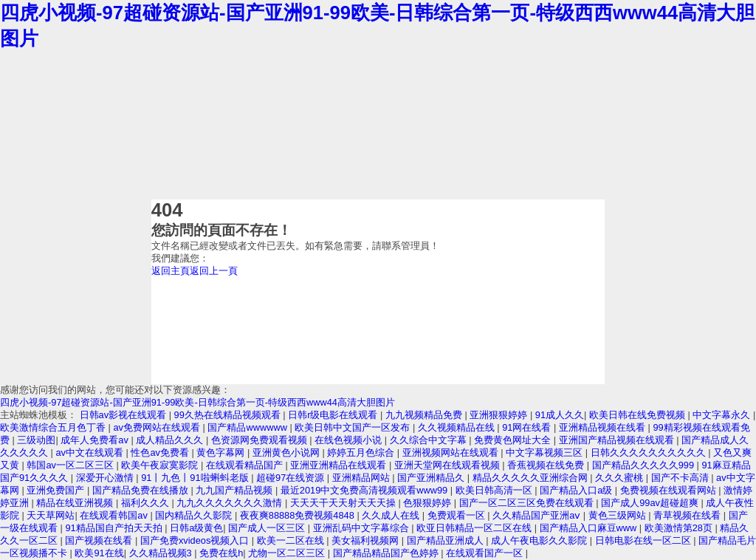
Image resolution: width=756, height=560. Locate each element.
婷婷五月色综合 (362, 453)
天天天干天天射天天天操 (344, 503)
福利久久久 (147, 503)
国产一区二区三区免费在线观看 (528, 503)
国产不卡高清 (681, 478)
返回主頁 (171, 271)
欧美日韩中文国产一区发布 (354, 427)
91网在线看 (528, 427)
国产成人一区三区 (268, 528)
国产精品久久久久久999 (645, 465)
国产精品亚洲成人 (447, 540)
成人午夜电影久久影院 (540, 540)
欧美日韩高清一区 (495, 490)
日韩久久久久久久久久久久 (650, 453)
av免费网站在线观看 (158, 427)
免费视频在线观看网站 (670, 490)
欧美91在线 (99, 553)
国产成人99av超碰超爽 (651, 503)
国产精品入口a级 (577, 490)
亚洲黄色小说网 (288, 453)
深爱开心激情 (106, 478)
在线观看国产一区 (486, 553)
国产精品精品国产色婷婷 (387, 553)
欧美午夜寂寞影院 (161, 465)
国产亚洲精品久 (432, 478)
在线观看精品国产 (246, 465)
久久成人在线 (392, 515)
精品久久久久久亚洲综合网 (532, 478)
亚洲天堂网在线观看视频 (449, 465)
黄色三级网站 (619, 515)
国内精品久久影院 (195, 515)
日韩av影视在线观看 (124, 415)
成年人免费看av (96, 440)
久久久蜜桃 (621, 478)
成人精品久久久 (171, 440)
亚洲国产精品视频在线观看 (618, 440)
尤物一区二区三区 (288, 553)
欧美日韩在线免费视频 (639, 415)
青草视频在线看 (688, 515)
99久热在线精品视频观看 (229, 415)
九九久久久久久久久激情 (231, 503)
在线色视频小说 (350, 440)
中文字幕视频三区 (546, 453)
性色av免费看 (161, 453)
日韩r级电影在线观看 (334, 415)
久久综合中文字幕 (430, 440)
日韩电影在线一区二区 (645, 540)
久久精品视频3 (162, 553)
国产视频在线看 (100, 540)
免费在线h (221, 553)
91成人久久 (560, 415)
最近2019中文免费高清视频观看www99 (365, 490)
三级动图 (36, 440)
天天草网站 (51, 515)
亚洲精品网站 (362, 478)
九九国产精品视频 (236, 490)
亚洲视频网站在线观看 (452, 453)
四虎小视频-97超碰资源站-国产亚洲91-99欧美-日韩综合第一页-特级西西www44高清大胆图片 (197, 402)
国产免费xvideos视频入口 (196, 540)
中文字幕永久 (723, 415)
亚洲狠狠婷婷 (500, 415)
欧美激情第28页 (680, 528)
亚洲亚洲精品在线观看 (340, 465)
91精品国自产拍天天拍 (115, 528)
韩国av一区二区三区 (71, 465)
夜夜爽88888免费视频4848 (299, 515)
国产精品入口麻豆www (590, 528)
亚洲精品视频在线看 (604, 427)
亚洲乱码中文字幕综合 (362, 528)
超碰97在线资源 (292, 478)
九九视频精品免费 (425, 415)
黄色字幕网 (222, 453)
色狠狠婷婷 (429, 503)
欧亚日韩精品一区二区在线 (475, 528)
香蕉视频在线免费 (547, 465)
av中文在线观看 (90, 453)
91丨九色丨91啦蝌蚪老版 (196, 478)
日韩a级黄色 (196, 528)
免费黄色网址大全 (514, 440)
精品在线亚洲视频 (76, 503)
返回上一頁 (214, 271)
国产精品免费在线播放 (142, 490)
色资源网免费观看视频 (261, 440)
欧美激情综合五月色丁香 (54, 427)
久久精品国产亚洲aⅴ (538, 515)
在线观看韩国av (115, 515)
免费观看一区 (458, 515)
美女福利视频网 (367, 540)
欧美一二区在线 (292, 540)
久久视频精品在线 (458, 427)
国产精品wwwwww (248, 427)
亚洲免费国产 (57, 490)
